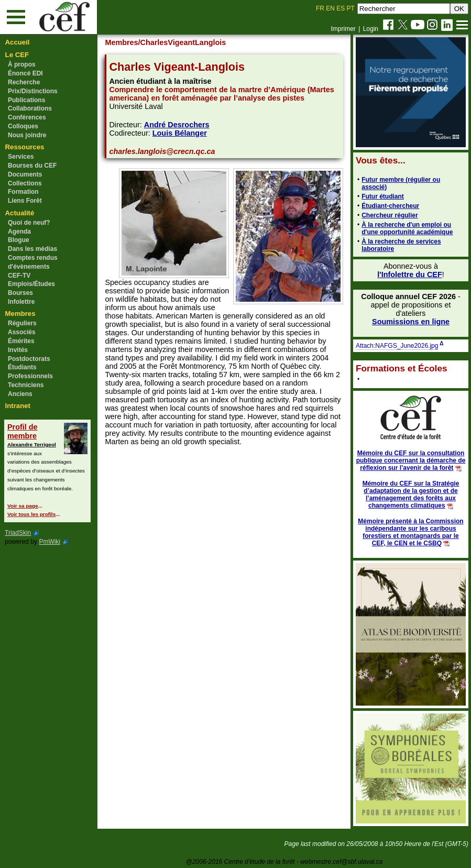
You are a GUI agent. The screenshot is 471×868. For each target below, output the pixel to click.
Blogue (19, 240)
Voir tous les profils (31, 514)
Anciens (20, 394)
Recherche (24, 82)
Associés (22, 332)
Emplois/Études (31, 284)
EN (330, 8)
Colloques (23, 126)
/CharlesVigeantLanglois (182, 42)
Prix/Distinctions (33, 91)
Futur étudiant (383, 196)
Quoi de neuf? (29, 223)
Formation (23, 192)
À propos (22, 64)
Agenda (19, 232)
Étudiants (22, 367)
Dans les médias (32, 249)
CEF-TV (19, 276)
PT (350, 8)
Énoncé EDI (25, 73)
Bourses (20, 293)
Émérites (21, 341)
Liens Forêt (25, 201)
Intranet (18, 406)
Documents (25, 174)
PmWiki (50, 542)
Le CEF (17, 55)
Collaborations (30, 108)
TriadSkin (18, 533)
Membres (20, 314)
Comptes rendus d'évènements (33, 262)
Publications (26, 100)
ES (341, 8)
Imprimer (343, 29)
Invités (18, 350)
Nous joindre (27, 135)
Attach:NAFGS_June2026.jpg (397, 346)
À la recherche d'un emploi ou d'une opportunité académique (407, 228)
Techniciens (26, 385)
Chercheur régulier (390, 215)
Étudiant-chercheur (390, 206)
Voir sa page (23, 506)
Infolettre (21, 302)
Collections (25, 183)
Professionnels (30, 376)
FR (320, 8)
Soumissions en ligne (411, 322)
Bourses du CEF (32, 166)
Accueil (18, 42)
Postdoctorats (29, 359)
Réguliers (22, 323)
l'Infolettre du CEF (409, 274)
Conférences (27, 117)
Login (371, 29)
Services (21, 157)
